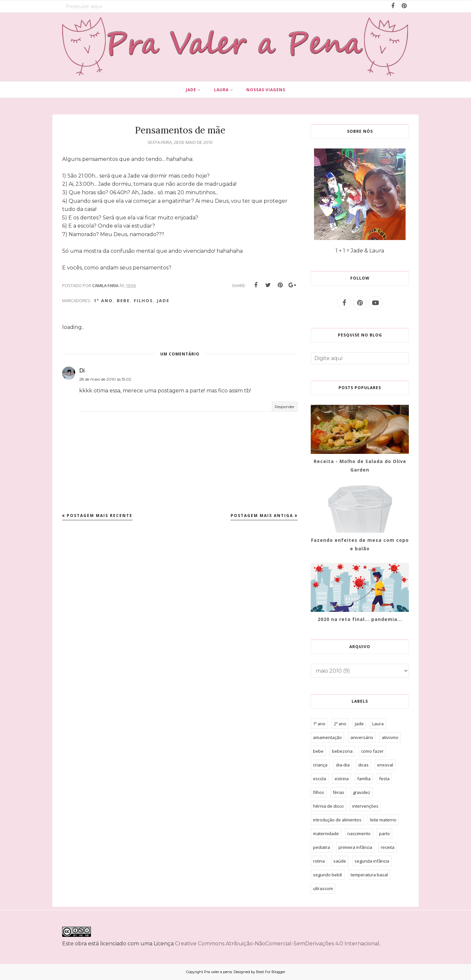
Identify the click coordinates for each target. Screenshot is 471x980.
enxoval (385, 765)
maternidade (326, 834)
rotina (319, 861)
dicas (363, 765)
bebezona (342, 751)
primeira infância (355, 847)
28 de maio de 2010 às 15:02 (105, 379)
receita (388, 847)
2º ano (340, 724)
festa (384, 779)
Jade (163, 301)
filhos (143, 301)
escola (320, 779)
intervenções (365, 806)
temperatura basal (369, 875)
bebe (123, 301)
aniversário (362, 737)
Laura (378, 724)
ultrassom (323, 888)
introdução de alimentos (337, 820)
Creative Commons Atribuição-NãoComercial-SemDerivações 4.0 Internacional (277, 944)
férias (339, 792)
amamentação (327, 737)
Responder (285, 407)
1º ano (103, 301)
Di (82, 371)
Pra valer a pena (218, 972)
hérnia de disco (328, 806)
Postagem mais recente (100, 516)
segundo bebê (328, 875)
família (364, 779)
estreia (342, 779)
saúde (340, 861)
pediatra (322, 847)
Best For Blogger (271, 972)
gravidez (362, 792)
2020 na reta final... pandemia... (360, 619)
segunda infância (372, 861)
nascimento (359, 834)
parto (384, 834)
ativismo (390, 737)
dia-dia (343, 765)
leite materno (383, 820)
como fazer (372, 751)
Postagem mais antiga (262, 516)
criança (320, 765)
